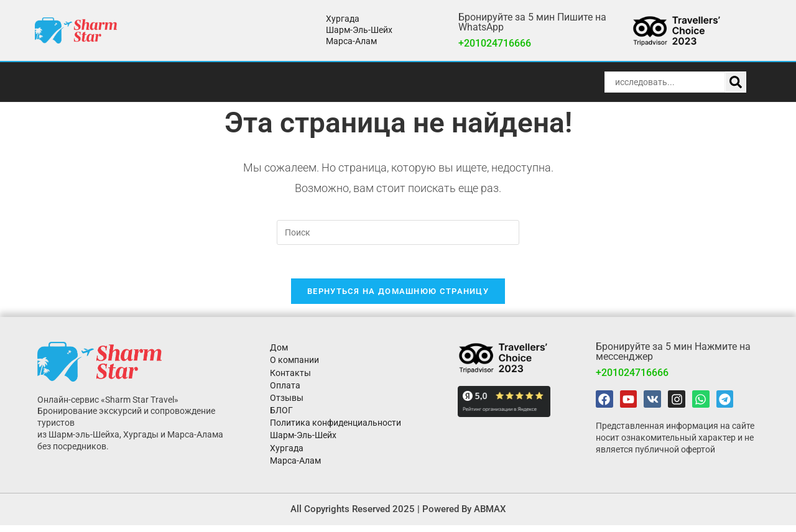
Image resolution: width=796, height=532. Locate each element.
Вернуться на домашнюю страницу (398, 296)
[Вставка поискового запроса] (398, 232)
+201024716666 (495, 43)
